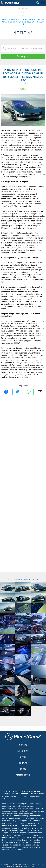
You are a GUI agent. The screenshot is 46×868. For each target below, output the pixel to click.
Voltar (24, 89)
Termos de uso (23, 775)
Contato (23, 763)
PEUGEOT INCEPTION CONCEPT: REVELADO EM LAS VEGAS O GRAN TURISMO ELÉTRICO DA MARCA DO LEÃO (23, 22)
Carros (23, 757)
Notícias (23, 12)
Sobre (23, 769)
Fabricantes (23, 751)
